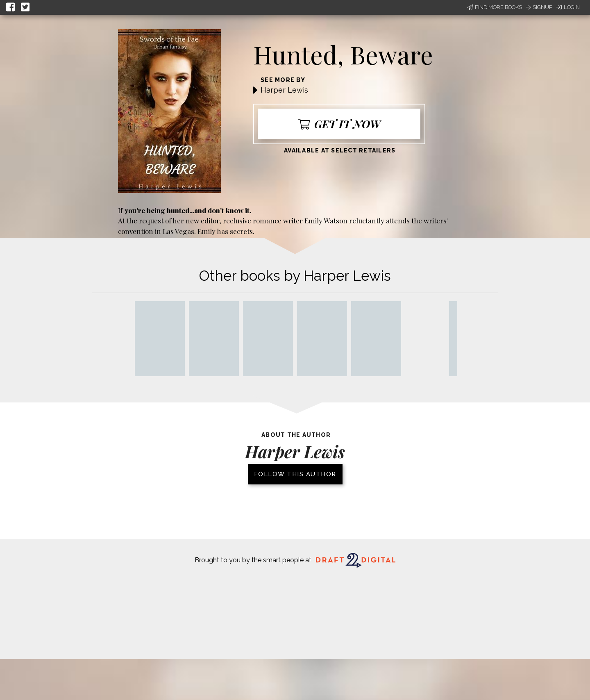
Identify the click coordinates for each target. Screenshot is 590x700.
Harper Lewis (284, 90)
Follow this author (295, 474)
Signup (539, 7)
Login (568, 7)
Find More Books (495, 7)
